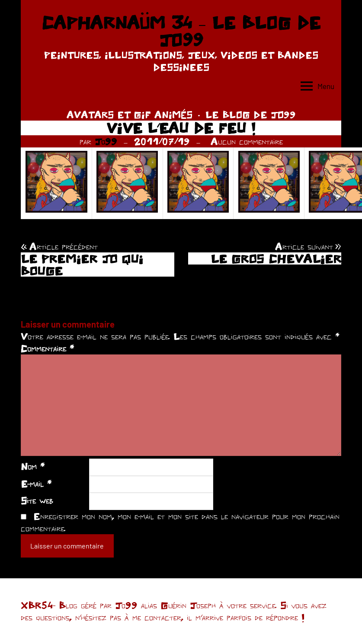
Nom (33, 466)
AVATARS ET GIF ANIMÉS (130, 115)
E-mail (36, 484)
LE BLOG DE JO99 (251, 115)
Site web (37, 501)
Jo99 (106, 141)
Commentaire (47, 348)
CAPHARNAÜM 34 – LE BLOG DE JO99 (181, 31)
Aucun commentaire (247, 141)
